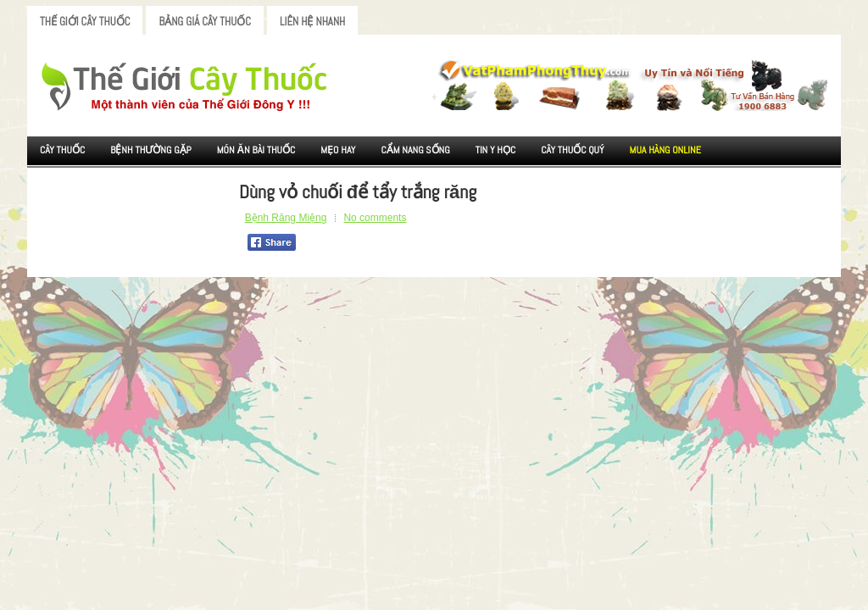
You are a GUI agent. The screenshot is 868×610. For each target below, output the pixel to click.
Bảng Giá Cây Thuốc (205, 22)
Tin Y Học (496, 150)
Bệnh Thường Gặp (151, 150)
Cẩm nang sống (415, 150)
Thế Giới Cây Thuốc (85, 22)
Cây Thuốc (62, 150)
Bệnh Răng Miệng (286, 218)
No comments (375, 218)
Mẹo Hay (338, 150)
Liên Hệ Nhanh (312, 22)
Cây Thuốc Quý (572, 150)
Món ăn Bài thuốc (256, 150)
